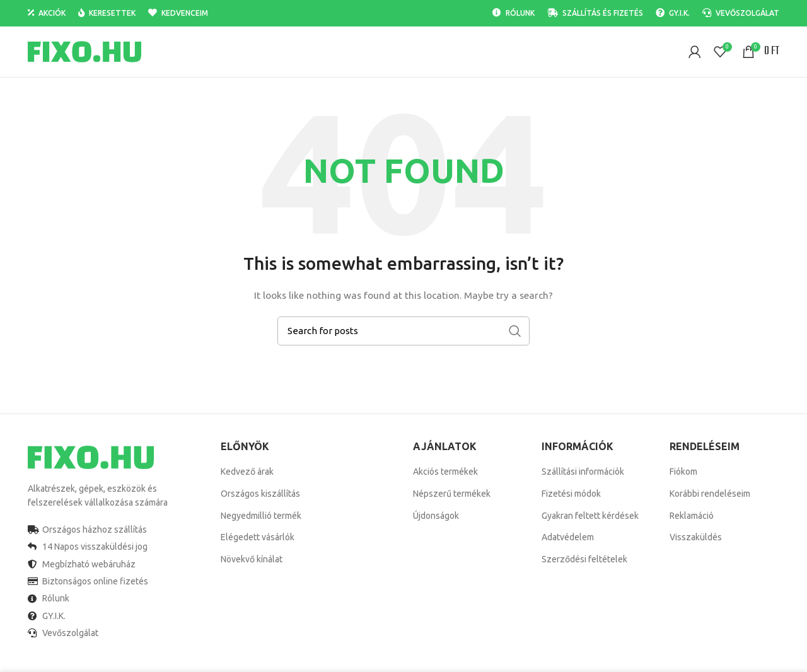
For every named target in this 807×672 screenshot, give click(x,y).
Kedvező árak (247, 472)
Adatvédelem (568, 537)
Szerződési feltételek (584, 559)
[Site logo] (84, 51)
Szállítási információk (583, 472)
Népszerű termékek (452, 494)
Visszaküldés (696, 537)
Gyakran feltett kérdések (590, 516)
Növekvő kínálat (252, 559)
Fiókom (683, 472)
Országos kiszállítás (260, 494)
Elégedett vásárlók (258, 537)
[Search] (403, 331)
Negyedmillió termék (261, 516)
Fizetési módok (571, 494)
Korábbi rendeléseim (710, 494)
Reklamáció (692, 516)
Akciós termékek (445, 472)
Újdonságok (436, 516)
